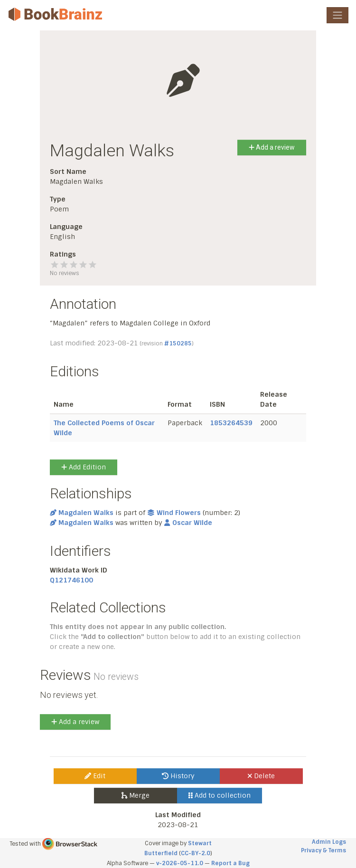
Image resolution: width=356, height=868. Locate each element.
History (178, 776)
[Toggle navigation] (337, 15)
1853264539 (231, 423)
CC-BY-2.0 (196, 853)
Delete (261, 776)
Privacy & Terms (323, 850)
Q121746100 (71, 580)
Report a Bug (230, 863)
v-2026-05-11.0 (180, 863)
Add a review (272, 147)
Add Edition (84, 467)
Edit (95, 776)
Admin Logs (329, 842)
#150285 (178, 343)
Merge (136, 795)
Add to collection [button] (220, 795)
